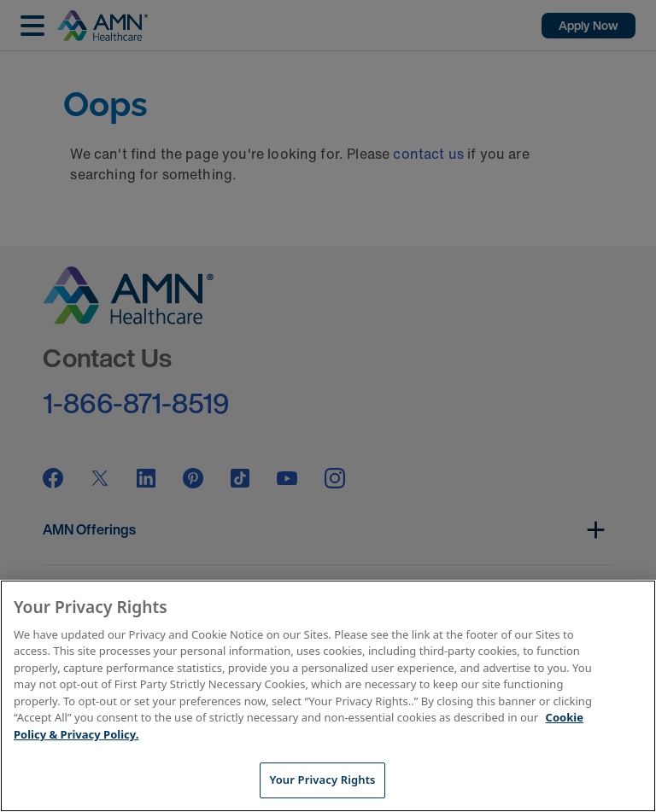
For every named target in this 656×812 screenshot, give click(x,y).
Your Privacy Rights (322, 780)
